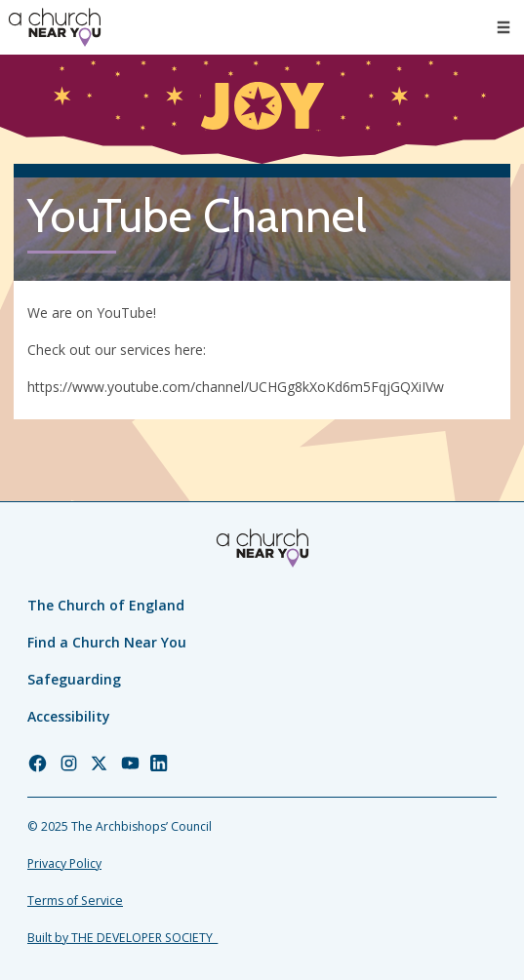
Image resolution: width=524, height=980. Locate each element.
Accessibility (69, 716)
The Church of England (106, 605)
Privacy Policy (64, 863)
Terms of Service (75, 901)
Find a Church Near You (107, 642)
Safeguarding (74, 679)
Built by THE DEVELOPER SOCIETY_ (122, 938)
